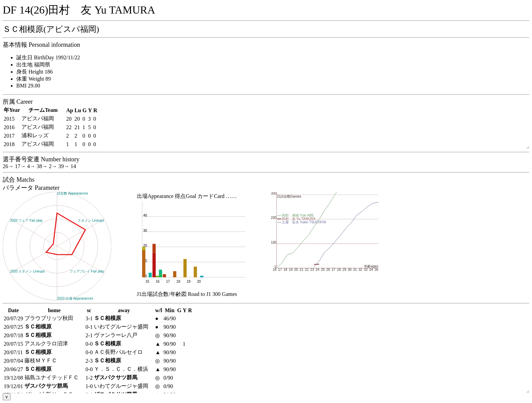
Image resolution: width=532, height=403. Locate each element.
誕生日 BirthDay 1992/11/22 (48, 57)
